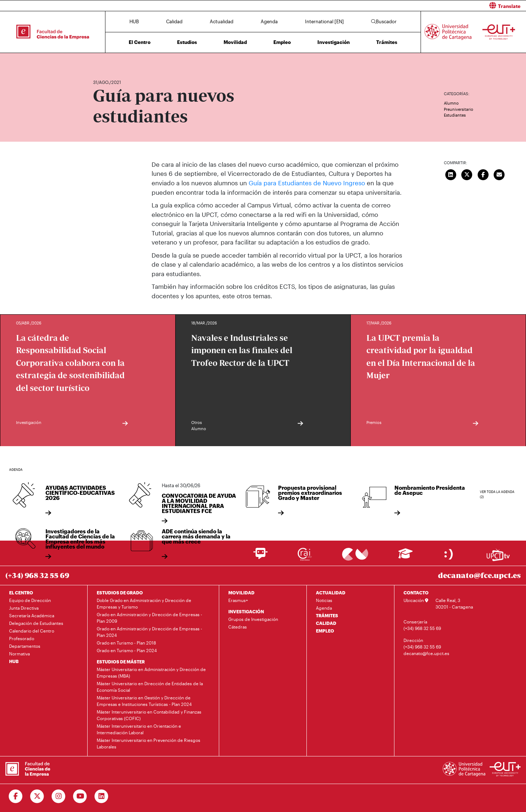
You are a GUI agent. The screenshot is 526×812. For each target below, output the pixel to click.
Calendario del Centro (32, 630)
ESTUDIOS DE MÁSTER (121, 661)
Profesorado (22, 638)
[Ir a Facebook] (16, 796)
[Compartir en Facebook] (483, 174)
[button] (397, 6)
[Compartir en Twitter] (467, 174)
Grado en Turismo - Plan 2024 (127, 650)
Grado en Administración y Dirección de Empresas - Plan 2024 (149, 631)
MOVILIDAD (241, 592)
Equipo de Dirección (30, 600)
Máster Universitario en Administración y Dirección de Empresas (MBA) (151, 672)
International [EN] (324, 21)
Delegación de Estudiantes (36, 623)
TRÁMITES (327, 615)
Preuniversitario (459, 109)
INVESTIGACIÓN (246, 611)
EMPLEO (325, 630)
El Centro (140, 42)
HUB (134, 21)
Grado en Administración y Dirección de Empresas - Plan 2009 (149, 617)
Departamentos (25, 646)
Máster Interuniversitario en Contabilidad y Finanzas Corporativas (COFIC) (149, 715)
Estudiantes (455, 115)
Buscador (384, 21)
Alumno (451, 103)
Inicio (99, 61)
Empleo (282, 42)
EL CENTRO (21, 592)
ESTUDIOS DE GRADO (120, 592)
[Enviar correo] (499, 174)
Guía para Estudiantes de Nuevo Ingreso (307, 183)
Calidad (174, 21)
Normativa (19, 653)
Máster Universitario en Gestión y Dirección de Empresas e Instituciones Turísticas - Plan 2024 (144, 700)
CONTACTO (416, 592)
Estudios (187, 42)
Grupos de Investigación (253, 619)
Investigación (334, 42)
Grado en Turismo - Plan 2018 (126, 642)
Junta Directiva (24, 607)
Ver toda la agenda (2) (497, 494)
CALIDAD (326, 623)
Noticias (324, 600)
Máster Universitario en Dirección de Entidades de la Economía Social (150, 686)
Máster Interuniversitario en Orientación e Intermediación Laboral (139, 729)
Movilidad (235, 42)
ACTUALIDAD (331, 592)
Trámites (387, 42)
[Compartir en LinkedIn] (451, 174)
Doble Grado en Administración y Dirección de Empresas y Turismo (144, 603)
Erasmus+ (238, 600)
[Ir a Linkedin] (102, 796)
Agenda (269, 21)
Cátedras (238, 626)
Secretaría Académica (32, 615)
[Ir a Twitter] (37, 796)
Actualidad (222, 21)
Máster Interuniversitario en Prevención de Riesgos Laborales (148, 743)
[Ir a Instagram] (59, 796)
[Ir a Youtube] (80, 796)
